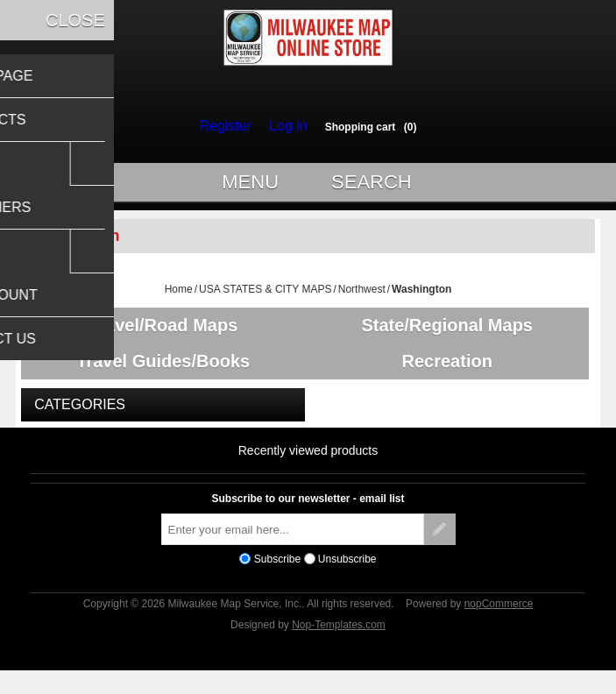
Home (179, 297)
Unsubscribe (347, 578)
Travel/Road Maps (163, 333)
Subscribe (277, 578)
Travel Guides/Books (163, 375)
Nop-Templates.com (339, 644)
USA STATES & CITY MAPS (265, 297)
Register (230, 126)
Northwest (362, 297)
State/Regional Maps (453, 333)
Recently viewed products (308, 470)
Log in (284, 126)
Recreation (453, 375)
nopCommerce (499, 623)
